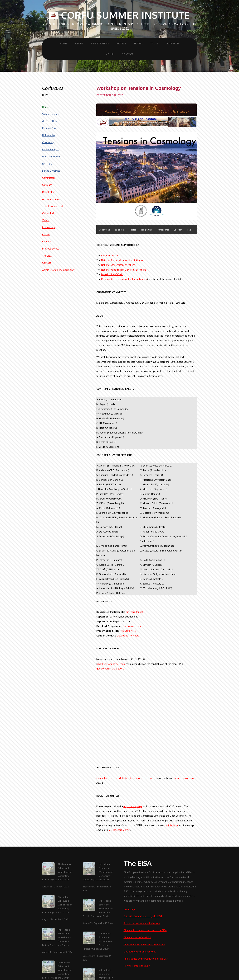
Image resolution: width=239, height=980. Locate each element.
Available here (128, 631)
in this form (172, 825)
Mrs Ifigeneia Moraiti (119, 830)
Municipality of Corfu (112, 274)
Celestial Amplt (50, 149)
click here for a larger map (111, 664)
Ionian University (110, 255)
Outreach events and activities (140, 952)
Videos (46, 220)
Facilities (47, 241)
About (79, 43)
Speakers (120, 230)
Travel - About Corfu (53, 206)
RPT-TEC (47, 164)
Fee (189, 230)
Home (64, 43)
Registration (100, 43)
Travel (138, 43)
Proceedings (49, 227)
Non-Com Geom (51, 156)
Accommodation (51, 199)
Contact (127, 54)
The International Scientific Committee (144, 944)
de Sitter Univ (49, 121)
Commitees (104, 230)
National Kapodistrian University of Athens (124, 270)
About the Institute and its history (142, 923)
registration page (133, 806)
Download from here (128, 636)
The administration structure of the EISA (145, 930)
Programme (147, 230)
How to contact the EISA (137, 966)
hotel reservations (184, 778)
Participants (163, 230)
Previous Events (51, 249)
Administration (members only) (59, 270)
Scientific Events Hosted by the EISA (143, 916)
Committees (49, 178)
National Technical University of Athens (122, 260)
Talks (154, 43)
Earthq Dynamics (51, 171)
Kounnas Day (49, 128)
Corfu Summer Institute (119, 15)
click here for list (134, 612)
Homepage (130, 909)
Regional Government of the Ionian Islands (124, 279)
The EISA (47, 256)
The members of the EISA (137, 937)
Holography (49, 135)
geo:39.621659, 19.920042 (110, 669)
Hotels (121, 43)
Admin (110, 54)
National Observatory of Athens (118, 265)
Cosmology (48, 142)
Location (178, 230)
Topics (133, 230)
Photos (46, 234)
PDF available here (132, 626)
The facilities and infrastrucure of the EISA (146, 959)
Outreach (172, 43)
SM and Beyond (51, 114)
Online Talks (49, 213)
